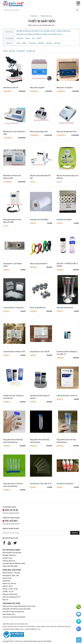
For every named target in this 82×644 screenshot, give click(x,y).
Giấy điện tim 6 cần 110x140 (40, 352)
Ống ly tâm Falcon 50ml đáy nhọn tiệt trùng (40, 441)
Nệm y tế (5, 600)
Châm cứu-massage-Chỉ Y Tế (11, 597)
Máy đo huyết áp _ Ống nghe (11, 573)
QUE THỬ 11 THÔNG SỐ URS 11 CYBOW (67, 265)
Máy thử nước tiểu (40, 31)
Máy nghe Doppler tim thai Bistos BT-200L (12, 221)
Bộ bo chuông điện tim (38, 308)
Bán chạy (12, 51)
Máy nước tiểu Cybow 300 (39, 132)
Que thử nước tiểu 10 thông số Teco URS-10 (67, 353)
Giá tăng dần (21, 51)
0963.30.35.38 (10, 510)
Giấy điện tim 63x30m (64, 220)
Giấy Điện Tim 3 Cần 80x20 (39, 220)
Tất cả (5, 51)
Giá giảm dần (31, 51)
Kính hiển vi (67, 31)
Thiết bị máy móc (46, 16)
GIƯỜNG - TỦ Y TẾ (8, 592)
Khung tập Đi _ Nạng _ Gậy (11, 575)
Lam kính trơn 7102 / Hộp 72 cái (41, 484)
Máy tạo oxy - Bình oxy (9, 583)
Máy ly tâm (33, 34)
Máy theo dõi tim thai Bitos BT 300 (40, 177)
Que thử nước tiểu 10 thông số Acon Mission (14, 397)
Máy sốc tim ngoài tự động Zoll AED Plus (67, 177)
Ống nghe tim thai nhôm (65, 308)
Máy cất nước (49, 34)
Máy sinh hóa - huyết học (55, 31)
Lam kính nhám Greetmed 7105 (14, 352)
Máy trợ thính (6, 581)
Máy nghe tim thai (22, 34)
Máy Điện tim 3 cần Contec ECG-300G (14, 133)
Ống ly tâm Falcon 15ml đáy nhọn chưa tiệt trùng (13, 485)
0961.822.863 (10, 521)
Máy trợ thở (40, 34)
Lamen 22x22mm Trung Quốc (14, 308)
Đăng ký (75, 533)
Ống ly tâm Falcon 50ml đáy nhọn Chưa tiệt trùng (13, 441)
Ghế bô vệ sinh (7, 578)
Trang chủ (34, 16)
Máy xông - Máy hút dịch (10, 594)
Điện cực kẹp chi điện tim (39, 264)
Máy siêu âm (30, 31)
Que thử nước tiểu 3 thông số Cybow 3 (40, 397)
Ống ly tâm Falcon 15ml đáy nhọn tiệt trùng (66, 441)
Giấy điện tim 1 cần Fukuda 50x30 (13, 265)
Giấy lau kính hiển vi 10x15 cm (67, 396)
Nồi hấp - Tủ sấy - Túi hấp (10, 589)
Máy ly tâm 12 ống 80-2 (65, 88)
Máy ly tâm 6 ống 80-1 (38, 88)
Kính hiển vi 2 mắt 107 (11, 88)
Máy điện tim (21, 31)
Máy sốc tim (58, 34)
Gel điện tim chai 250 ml (65, 484)
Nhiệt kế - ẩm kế (7, 586)
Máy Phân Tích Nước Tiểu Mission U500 (12, 177)
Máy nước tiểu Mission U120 (66, 132)
